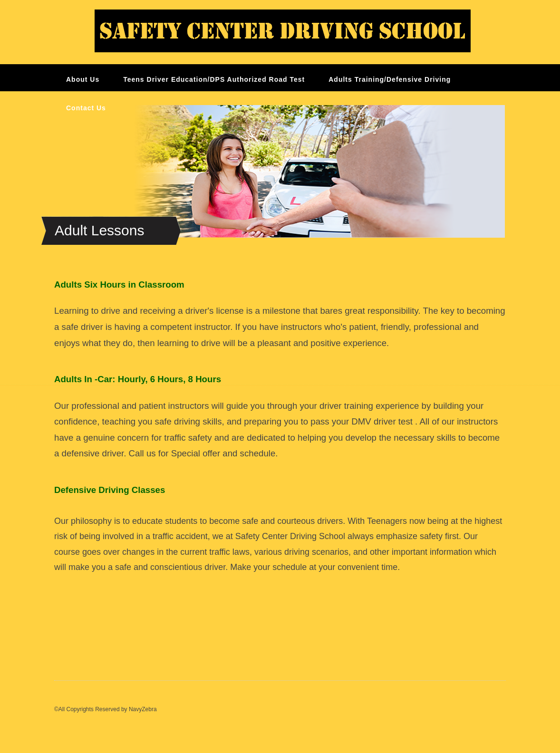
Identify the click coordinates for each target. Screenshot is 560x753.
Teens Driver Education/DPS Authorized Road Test (214, 79)
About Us (83, 79)
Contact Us (86, 108)
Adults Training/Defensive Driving (390, 79)
